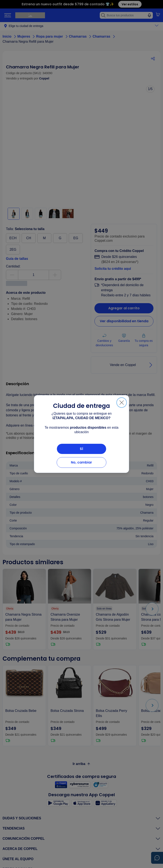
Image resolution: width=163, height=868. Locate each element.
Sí (81, 449)
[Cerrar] (122, 403)
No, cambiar (81, 462)
